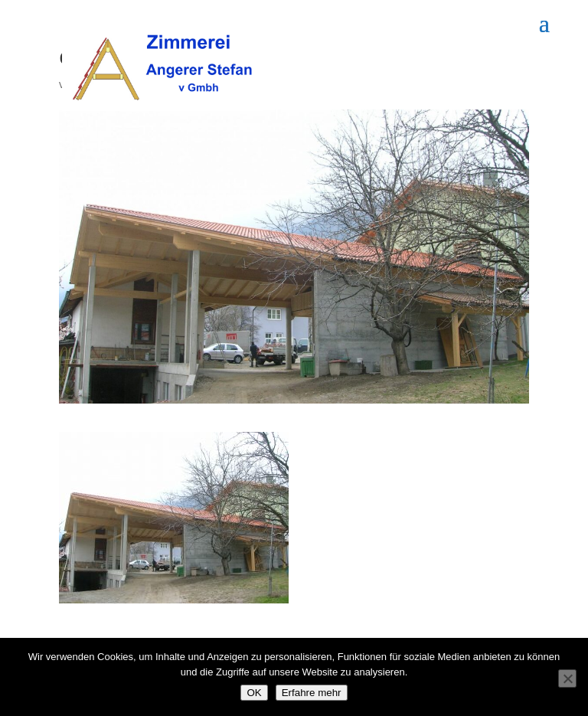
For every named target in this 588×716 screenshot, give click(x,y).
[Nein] (567, 678)
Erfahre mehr (312, 693)
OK (254, 693)
